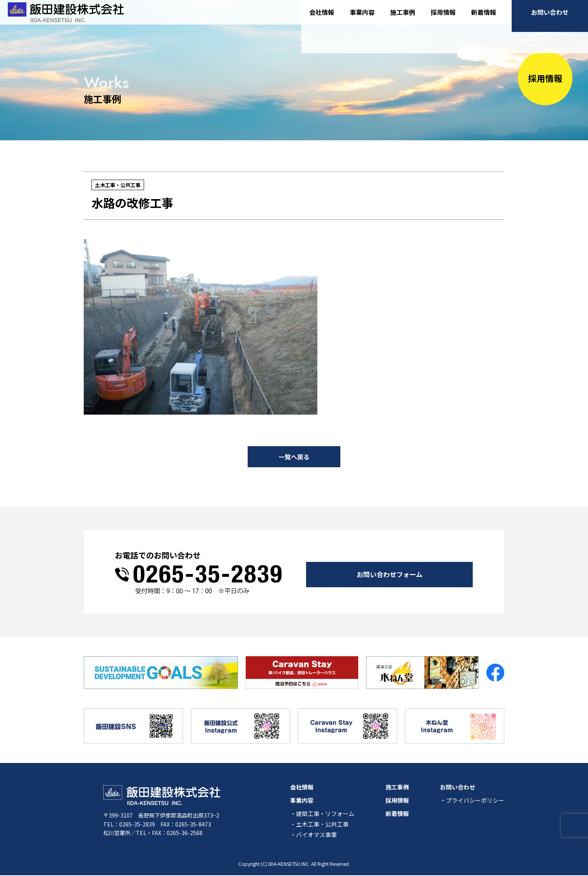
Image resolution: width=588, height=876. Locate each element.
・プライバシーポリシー (472, 801)
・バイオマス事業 (313, 835)
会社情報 (322, 19)
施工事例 (403, 19)
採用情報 (443, 19)
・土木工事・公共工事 (319, 825)
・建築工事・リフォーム (322, 814)
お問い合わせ (550, 19)
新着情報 (484, 19)
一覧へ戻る (294, 457)
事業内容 (362, 19)
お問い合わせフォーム (390, 573)
